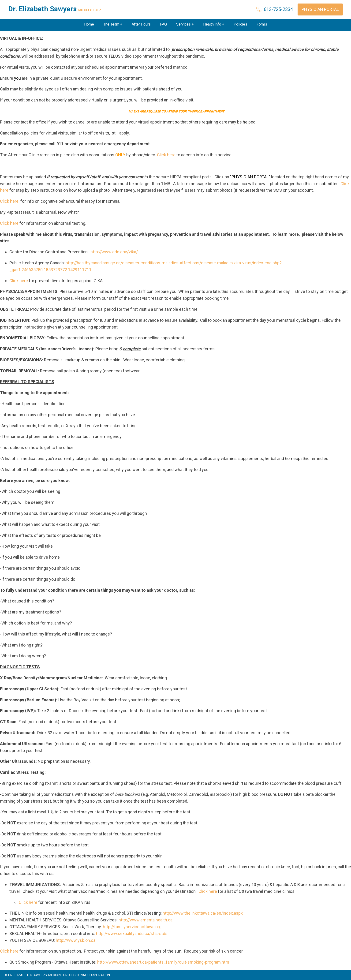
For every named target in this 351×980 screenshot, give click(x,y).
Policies (240, 24)
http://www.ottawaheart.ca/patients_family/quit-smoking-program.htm (163, 962)
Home (89, 24)
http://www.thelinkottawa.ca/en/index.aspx (203, 913)
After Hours (141, 24)
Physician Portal (320, 9)
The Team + (113, 24)
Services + (185, 24)
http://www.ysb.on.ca (76, 940)
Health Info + (214, 24)
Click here (166, 155)
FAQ (163, 24)
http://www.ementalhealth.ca (146, 920)
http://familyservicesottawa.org (132, 927)
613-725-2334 (278, 9)
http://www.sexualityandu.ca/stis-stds (132, 933)
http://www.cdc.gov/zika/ (114, 252)
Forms (262, 24)
